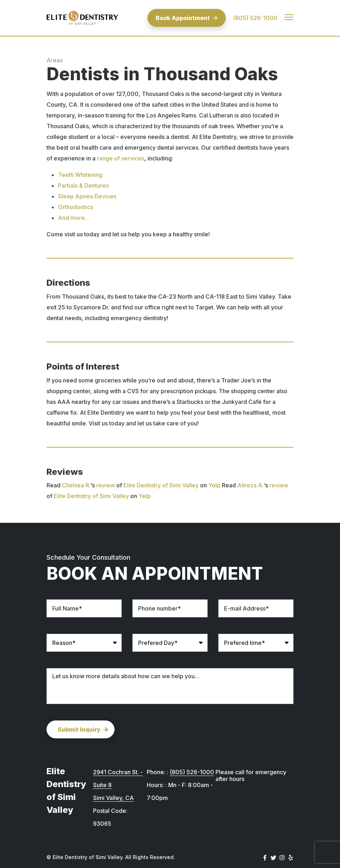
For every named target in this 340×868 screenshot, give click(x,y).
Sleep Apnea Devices (87, 196)
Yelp (214, 485)
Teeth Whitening (80, 175)
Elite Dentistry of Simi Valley (161, 485)
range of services (121, 158)
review (106, 485)
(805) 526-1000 (255, 18)
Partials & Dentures (83, 185)
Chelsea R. (76, 485)
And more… (74, 218)
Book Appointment (187, 18)
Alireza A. (251, 485)
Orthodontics (76, 207)
